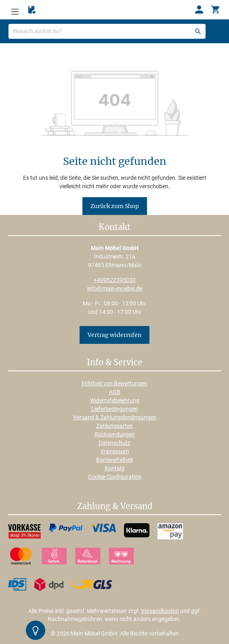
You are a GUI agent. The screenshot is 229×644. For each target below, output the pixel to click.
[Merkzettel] (32, 10)
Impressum (115, 451)
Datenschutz (114, 443)
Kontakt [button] (114, 227)
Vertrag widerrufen (114, 335)
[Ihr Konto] (199, 10)
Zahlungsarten (114, 426)
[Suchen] (198, 31)
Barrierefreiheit (115, 460)
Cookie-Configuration (115, 477)
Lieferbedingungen (115, 409)
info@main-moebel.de (115, 288)
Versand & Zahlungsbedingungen (115, 417)
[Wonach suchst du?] (107, 31)
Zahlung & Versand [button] (115, 507)
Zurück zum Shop (115, 206)
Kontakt (115, 468)
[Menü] (15, 10)
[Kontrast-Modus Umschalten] (36, 630)
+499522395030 (115, 280)
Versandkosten (160, 611)
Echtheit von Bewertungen (114, 383)
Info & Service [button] (114, 363)
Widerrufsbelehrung (115, 400)
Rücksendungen (115, 434)
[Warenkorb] (215, 10)
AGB (115, 392)
